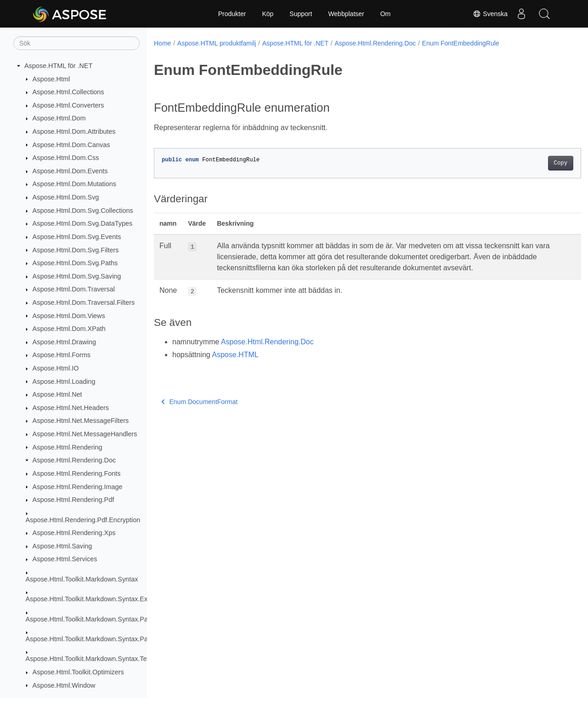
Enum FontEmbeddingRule (461, 43)
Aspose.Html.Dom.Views (69, 316)
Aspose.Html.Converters (68, 105)
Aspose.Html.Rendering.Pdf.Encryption (83, 520)
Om (386, 14)
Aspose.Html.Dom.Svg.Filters (76, 250)
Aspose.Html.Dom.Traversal (74, 289)
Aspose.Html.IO (56, 368)
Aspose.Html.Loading (64, 382)
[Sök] (76, 43)
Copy (531, 163)
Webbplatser (346, 14)
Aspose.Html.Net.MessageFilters (81, 421)
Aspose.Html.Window (64, 685)
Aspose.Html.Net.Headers (71, 408)
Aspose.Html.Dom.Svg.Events (77, 237)
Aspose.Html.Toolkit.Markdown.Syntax (82, 579)
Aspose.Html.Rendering (68, 447)
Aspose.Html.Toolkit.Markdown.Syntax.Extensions (99, 599)
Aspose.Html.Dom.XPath (69, 329)
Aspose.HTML (235, 355)
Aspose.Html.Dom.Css (66, 158)
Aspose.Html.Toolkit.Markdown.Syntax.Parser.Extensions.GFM (118, 639)
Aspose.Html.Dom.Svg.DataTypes (83, 223)
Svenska (490, 14)
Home (162, 43)
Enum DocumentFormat (199, 402)
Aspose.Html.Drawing (64, 342)
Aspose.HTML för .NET (58, 66)
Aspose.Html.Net (57, 394)
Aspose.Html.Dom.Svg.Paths (75, 263)
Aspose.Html (51, 79)
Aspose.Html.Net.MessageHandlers (85, 434)
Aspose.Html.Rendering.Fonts (77, 473)
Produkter (232, 14)
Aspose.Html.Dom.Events (70, 171)
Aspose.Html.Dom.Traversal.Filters (84, 302)
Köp (268, 14)
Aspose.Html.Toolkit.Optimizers (78, 672)
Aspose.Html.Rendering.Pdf (73, 500)
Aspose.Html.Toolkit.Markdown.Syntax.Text (89, 659)
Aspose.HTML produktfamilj (217, 43)
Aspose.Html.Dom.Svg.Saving (77, 276)
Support (301, 14)
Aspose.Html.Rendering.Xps (74, 533)
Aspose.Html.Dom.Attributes (74, 131)
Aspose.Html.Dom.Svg (66, 197)
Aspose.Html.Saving (62, 546)
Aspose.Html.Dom (59, 118)
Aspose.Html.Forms (62, 355)
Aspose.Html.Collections (68, 92)
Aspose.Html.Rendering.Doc (74, 460)
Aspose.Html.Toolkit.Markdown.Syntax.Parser (93, 619)
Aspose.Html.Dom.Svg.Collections (83, 211)
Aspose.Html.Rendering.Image (78, 487)
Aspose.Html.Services (65, 559)
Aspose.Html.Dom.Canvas (71, 145)
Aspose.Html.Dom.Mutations (74, 184)
